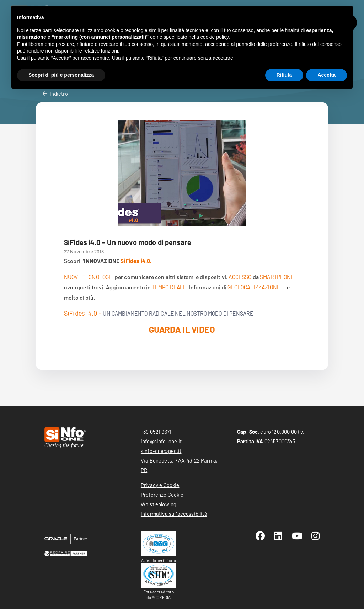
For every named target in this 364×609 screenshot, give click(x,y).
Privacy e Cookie (160, 485)
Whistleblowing (159, 504)
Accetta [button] (326, 75)
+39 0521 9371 (156, 432)
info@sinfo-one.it (161, 441)
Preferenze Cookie (162, 495)
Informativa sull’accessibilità (174, 514)
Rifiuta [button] (284, 75)
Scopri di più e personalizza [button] (61, 75)
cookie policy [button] (215, 37)
